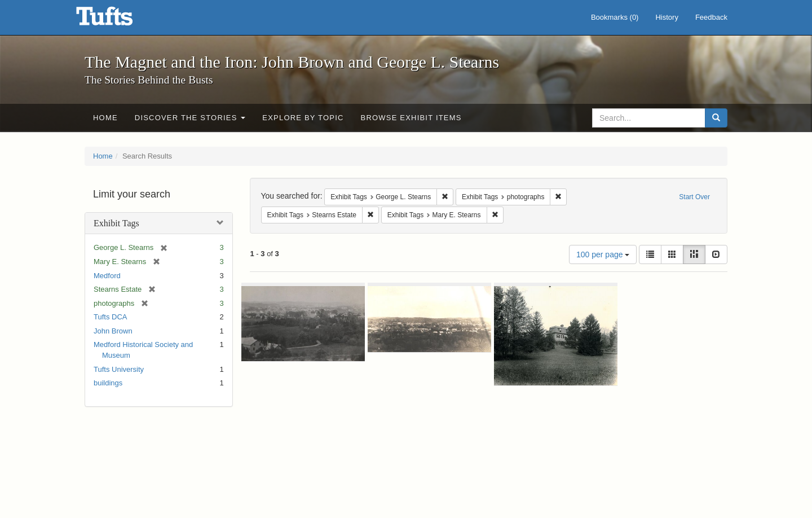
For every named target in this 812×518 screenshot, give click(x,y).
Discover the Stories (190, 118)
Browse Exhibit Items (411, 118)
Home (105, 118)
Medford (107, 276)
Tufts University (119, 369)
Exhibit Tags (116, 223)
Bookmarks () (615, 17)
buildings (108, 383)
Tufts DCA (110, 317)
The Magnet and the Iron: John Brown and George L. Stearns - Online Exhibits (118, 20)
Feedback (711, 17)
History (667, 17)
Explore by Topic (303, 118)
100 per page (603, 254)
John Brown (113, 331)
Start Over (694, 197)
